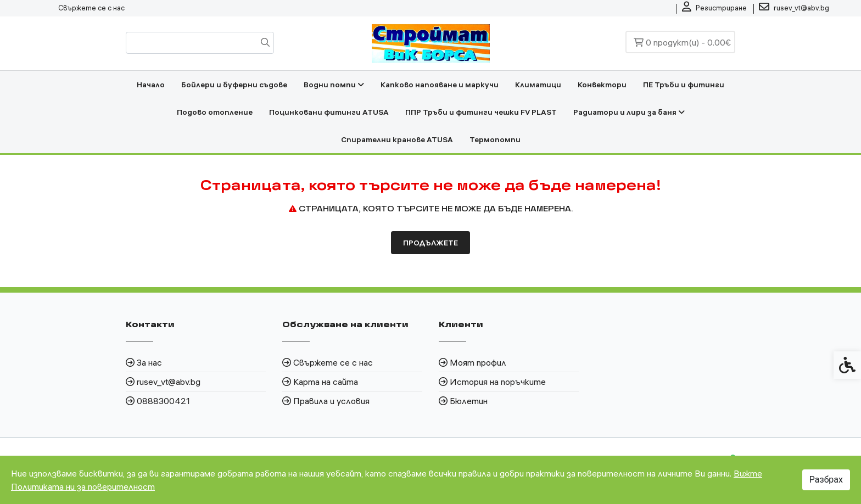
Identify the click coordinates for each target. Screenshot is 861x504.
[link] (714, 8)
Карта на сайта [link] (326, 382)
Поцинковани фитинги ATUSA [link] (329, 112)
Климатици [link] (538, 85)
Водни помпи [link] (334, 85)
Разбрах (826, 480)
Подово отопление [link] (215, 112)
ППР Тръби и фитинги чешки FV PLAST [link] (481, 112)
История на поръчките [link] (498, 382)
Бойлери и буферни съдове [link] (234, 85)
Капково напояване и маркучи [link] (440, 85)
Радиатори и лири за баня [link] (629, 112)
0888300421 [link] (163, 401)
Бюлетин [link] (469, 401)
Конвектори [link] (602, 85)
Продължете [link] (431, 243)
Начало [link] (151, 85)
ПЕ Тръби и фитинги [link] (684, 85)
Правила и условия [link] (331, 401)
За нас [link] (149, 362)
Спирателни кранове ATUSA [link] (397, 139)
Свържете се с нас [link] (91, 8)
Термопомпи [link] (495, 139)
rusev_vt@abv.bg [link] (169, 382)
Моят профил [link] (478, 362)
